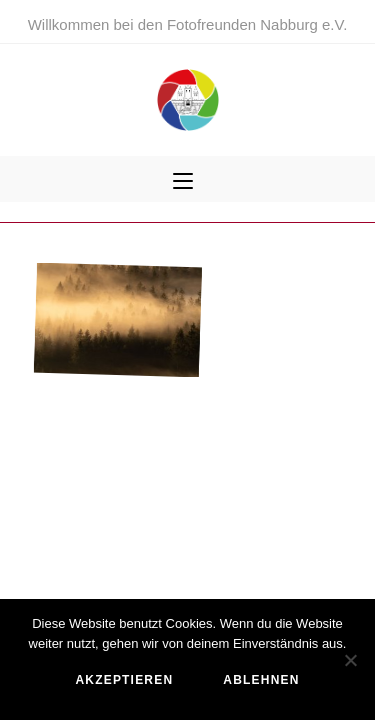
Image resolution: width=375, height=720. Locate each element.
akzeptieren (124, 680)
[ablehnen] (350, 660)
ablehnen (261, 680)
